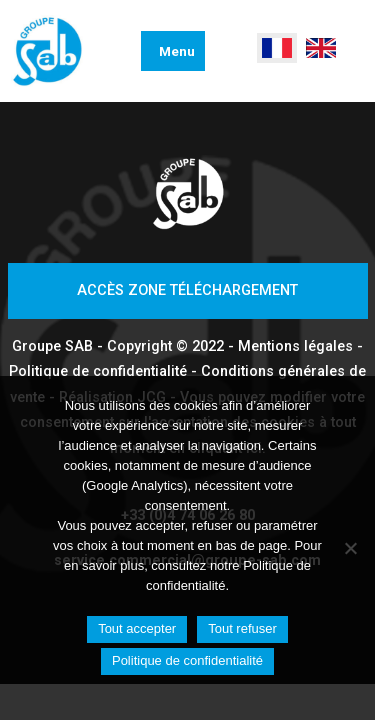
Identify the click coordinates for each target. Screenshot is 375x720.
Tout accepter (137, 628)
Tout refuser (242, 628)
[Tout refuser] (350, 548)
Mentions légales (295, 346)
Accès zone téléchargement (187, 290)
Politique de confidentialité (98, 371)
